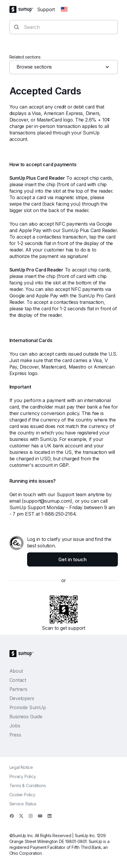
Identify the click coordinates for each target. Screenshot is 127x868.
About (16, 671)
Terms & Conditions (28, 785)
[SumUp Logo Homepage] (23, 9)
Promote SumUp (28, 707)
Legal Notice (21, 767)
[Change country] (64, 9)
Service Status (23, 804)
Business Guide (26, 717)
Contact (18, 680)
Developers (22, 698)
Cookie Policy (22, 795)
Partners (18, 689)
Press (15, 735)
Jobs (15, 726)
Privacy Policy (23, 776)
